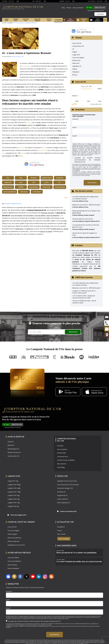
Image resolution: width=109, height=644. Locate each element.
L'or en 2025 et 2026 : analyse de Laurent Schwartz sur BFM (84, 297)
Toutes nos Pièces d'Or (67, 511)
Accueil (4, 23)
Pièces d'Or (62, 476)
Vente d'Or (44, 417)
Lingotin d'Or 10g (14, 503)
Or (59, 182)
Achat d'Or (6, 20)
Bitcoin (75, 75)
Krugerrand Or (62, 495)
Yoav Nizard (37, 192)
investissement (26, 66)
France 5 (55, 357)
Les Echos (94, 357)
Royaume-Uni (8, 187)
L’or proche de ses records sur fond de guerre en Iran (86, 226)
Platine (75, 69)
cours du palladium (53, 215)
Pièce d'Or (76, 63)
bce (8, 178)
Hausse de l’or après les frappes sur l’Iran (85, 234)
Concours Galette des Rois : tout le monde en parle (84, 302)
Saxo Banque (34, 187)
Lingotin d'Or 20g (14, 499)
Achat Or (11, 442)
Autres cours (49, 20)
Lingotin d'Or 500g (14, 485)
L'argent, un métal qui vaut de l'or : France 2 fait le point (84, 292)
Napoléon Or (77, 66)
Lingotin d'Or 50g (14, 495)
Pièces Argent (12, 534)
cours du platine (40, 215)
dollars (23, 153)
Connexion (100, 14)
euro (21, 182)
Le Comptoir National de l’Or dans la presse (55, 349)
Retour (66, 197)
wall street (24, 192)
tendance (49, 69)
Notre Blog (61, 467)
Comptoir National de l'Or (18, 56)
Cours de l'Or (26, 20)
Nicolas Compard (89, 215)
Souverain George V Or (65, 488)
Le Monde (67, 357)
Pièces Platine (12, 565)
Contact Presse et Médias (66, 460)
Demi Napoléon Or (64, 503)
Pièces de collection (14, 538)
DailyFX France (47, 178)
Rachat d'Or (16, 20)
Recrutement (62, 464)
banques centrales (48, 213)
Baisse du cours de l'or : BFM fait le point (86, 288)
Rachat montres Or (14, 452)
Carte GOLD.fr (95, 20)
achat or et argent (46, 231)
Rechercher (73, 332)
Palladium (76, 72)
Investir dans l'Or (78, 46)
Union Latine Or (63, 499)
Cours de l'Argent (37, 20)
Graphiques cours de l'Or (16, 545)
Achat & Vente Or (16, 437)
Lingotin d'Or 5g (13, 506)
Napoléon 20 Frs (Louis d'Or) (67, 481)
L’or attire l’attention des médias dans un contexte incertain (85, 198)
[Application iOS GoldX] (94, 392)
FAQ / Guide (61, 534)
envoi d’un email (85, 643)
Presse (69, 8)
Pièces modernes (13, 541)
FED (48, 218)
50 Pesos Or (61, 492)
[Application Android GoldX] (68, 392)
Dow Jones (60, 178)
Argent (75, 52)
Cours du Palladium (14, 561)
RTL (82, 357)
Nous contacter (78, 8)
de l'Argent (29, 522)
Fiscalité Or (61, 527)
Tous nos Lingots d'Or (17, 515)
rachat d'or (30, 229)
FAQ (63, 8)
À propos (60, 446)
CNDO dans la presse (84, 277)
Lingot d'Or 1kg (13, 481)
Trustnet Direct (60, 187)
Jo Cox (47, 182)
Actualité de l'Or (65, 522)
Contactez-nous (63, 457)
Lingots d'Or (14, 476)
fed (34, 182)
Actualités (58, 20)
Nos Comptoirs (69, 20)
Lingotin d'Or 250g (14, 488)
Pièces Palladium (13, 568)
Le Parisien (39, 357)
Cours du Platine (13, 558)
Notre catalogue (64, 539)
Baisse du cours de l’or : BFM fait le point (86, 205)
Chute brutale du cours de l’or (83, 219)
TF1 (13, 357)
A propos (79, 245)
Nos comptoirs (62, 449)
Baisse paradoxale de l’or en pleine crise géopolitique (86, 212)
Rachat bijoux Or (13, 449)
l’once (44, 148)
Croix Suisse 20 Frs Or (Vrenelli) (68, 485)
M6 (23, 357)
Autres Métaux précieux (19, 553)
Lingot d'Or (76, 55)
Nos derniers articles (84, 191)
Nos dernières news (67, 546)
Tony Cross (47, 187)
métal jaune (19, 229)
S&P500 (21, 187)
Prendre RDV (82, 20)
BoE (21, 178)
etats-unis (8, 182)
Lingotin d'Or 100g (14, 492)
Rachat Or (11, 445)
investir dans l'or (57, 229)
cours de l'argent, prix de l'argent (22, 215)
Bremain (34, 178)
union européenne (10, 192)
